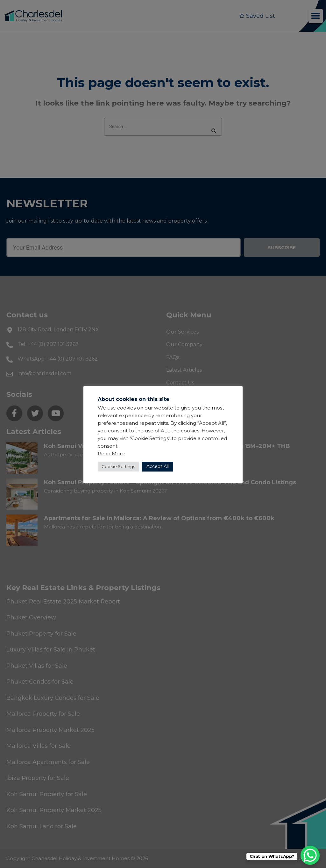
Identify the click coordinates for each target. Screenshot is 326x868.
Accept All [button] (158, 466)
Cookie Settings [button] (118, 466)
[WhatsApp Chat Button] (310, 855)
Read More (111, 454)
